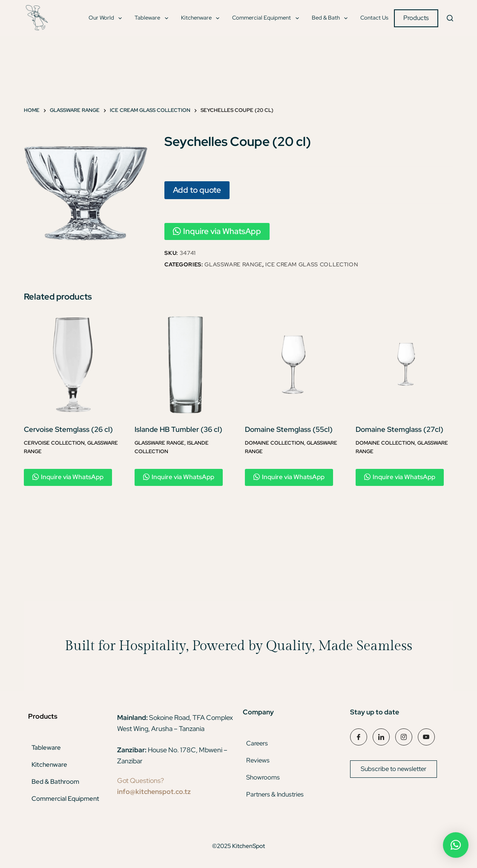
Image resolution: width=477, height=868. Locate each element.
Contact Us (374, 18)
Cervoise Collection (54, 443)
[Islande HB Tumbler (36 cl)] (184, 365)
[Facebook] (359, 737)
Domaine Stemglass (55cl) (289, 429)
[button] (456, 845)
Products (416, 18)
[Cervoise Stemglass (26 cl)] (73, 365)
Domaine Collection (274, 443)
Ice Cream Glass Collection (312, 264)
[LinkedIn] (381, 737)
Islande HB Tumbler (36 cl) (178, 429)
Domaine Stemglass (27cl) (399, 429)
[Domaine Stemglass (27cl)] (405, 365)
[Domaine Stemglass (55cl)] (294, 365)
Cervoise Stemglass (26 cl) (68, 429)
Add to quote (197, 190)
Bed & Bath (332, 18)
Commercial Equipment (267, 18)
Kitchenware (202, 18)
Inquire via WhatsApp (217, 231)
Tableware (153, 18)
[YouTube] (426, 737)
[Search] (450, 18)
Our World (107, 18)
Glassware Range (233, 264)
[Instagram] (404, 737)
